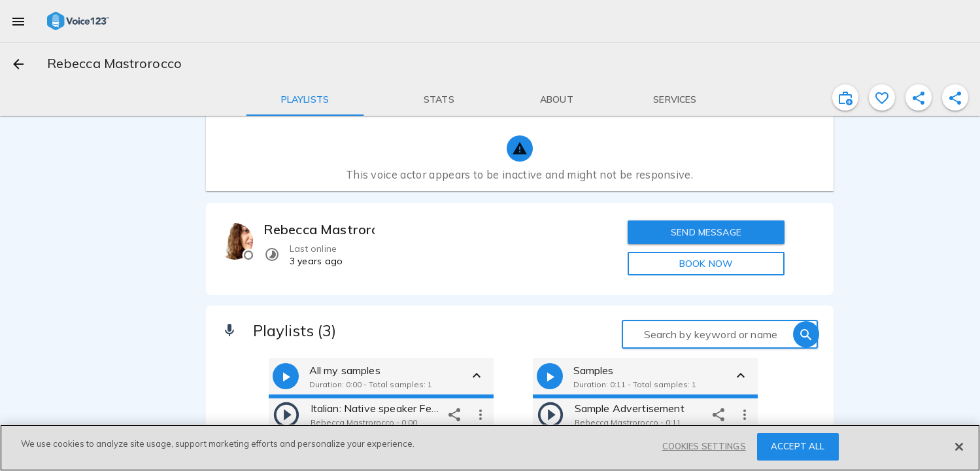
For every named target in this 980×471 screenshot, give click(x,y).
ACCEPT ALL (798, 446)
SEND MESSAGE (706, 232)
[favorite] (882, 97)
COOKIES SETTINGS (704, 446)
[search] (806, 334)
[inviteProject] (845, 97)
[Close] (959, 447)
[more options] (481, 414)
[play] (286, 414)
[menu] (18, 21)
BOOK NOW (706, 264)
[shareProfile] (919, 97)
